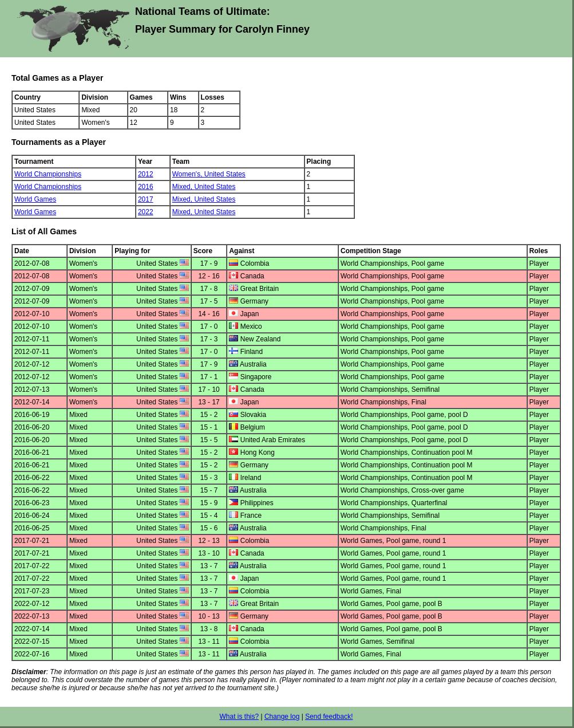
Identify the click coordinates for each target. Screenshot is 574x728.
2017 (146, 199)
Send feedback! (329, 717)
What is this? (239, 717)
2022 (146, 212)
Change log (282, 717)
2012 (146, 174)
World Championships (48, 174)
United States (225, 174)
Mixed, (183, 187)
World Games (35, 199)
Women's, (188, 174)
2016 (146, 187)
